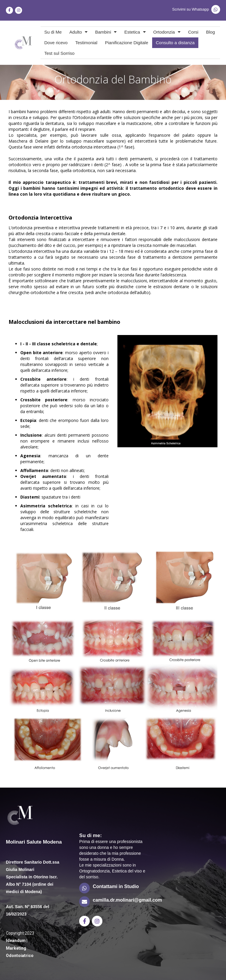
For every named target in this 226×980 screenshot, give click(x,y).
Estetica (135, 32)
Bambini (106, 32)
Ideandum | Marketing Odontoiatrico (20, 948)
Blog (210, 32)
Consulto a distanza (175, 43)
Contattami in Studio (116, 886)
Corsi (193, 32)
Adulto (79, 32)
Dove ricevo (56, 43)
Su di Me (53, 32)
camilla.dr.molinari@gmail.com (127, 900)
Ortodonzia (167, 32)
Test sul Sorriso (60, 53)
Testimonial (86, 43)
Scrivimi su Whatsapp (191, 9)
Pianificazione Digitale (127, 43)
